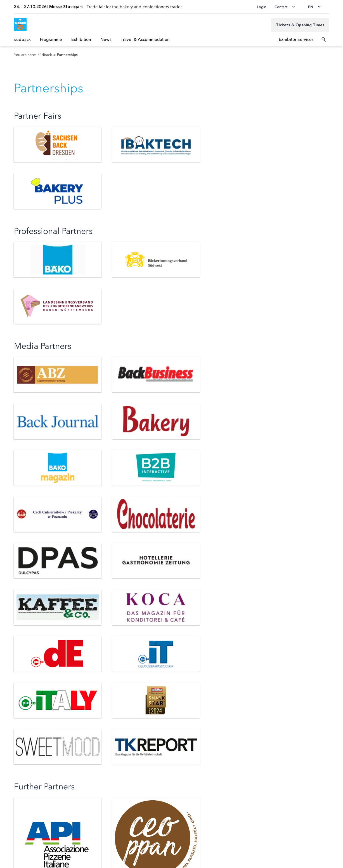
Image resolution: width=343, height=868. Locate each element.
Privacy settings (19, 838)
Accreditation (18, 726)
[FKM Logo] (15, 806)
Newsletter (15, 677)
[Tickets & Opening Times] (300, 25)
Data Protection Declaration (30, 847)
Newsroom (15, 734)
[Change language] (316, 7)
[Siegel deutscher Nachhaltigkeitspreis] (44, 806)
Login (262, 7)
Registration (182, 669)
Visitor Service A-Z (22, 701)
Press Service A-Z (21, 750)
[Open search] (324, 39)
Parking (12, 693)
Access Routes (18, 685)
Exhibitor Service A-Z (191, 677)
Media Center (18, 742)
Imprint (12, 856)
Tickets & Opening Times (28, 669)
